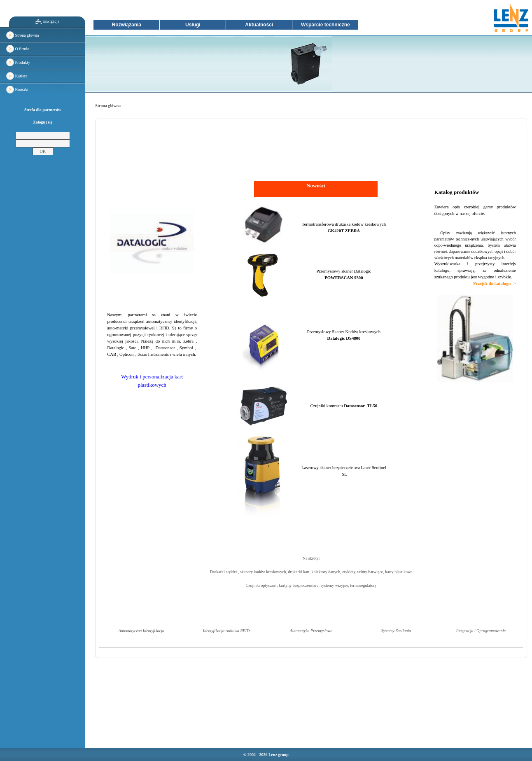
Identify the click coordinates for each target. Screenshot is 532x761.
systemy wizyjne (334, 585)
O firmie (18, 49)
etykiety (349, 572)
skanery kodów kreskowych (263, 572)
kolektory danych (326, 572)
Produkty (18, 62)
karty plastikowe (399, 572)
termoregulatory (363, 585)
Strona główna (23, 35)
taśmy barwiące (370, 572)
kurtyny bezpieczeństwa (299, 585)
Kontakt (17, 90)
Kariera (17, 76)
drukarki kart (299, 572)
